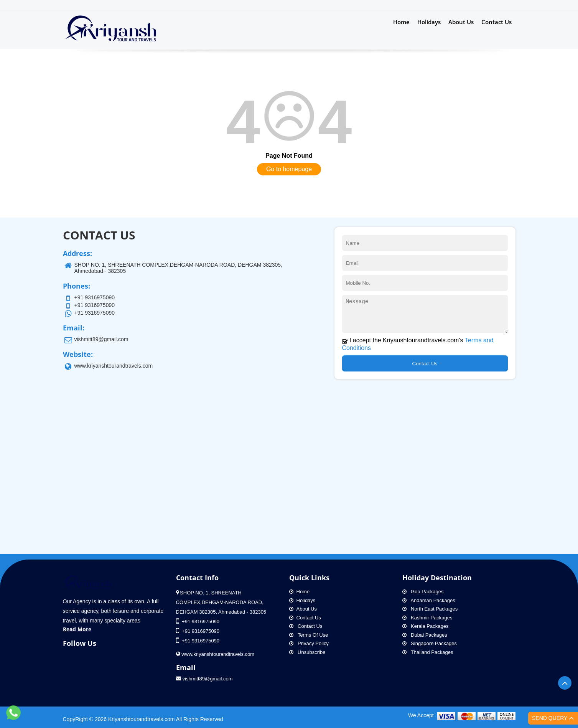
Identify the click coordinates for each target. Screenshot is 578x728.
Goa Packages (423, 592)
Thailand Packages (428, 652)
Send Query (553, 721)
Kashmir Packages (427, 618)
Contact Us (496, 22)
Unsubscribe (307, 652)
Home (401, 22)
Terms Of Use (309, 635)
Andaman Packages (429, 600)
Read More (77, 629)
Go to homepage (289, 169)
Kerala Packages (426, 626)
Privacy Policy (309, 643)
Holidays (429, 22)
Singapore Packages (430, 643)
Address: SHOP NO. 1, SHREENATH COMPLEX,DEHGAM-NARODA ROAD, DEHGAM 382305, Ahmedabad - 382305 (196, 5)
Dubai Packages (425, 635)
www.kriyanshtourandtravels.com (114, 366)
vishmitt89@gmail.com (204, 679)
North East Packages (430, 609)
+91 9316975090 (344, 5)
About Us (461, 22)
